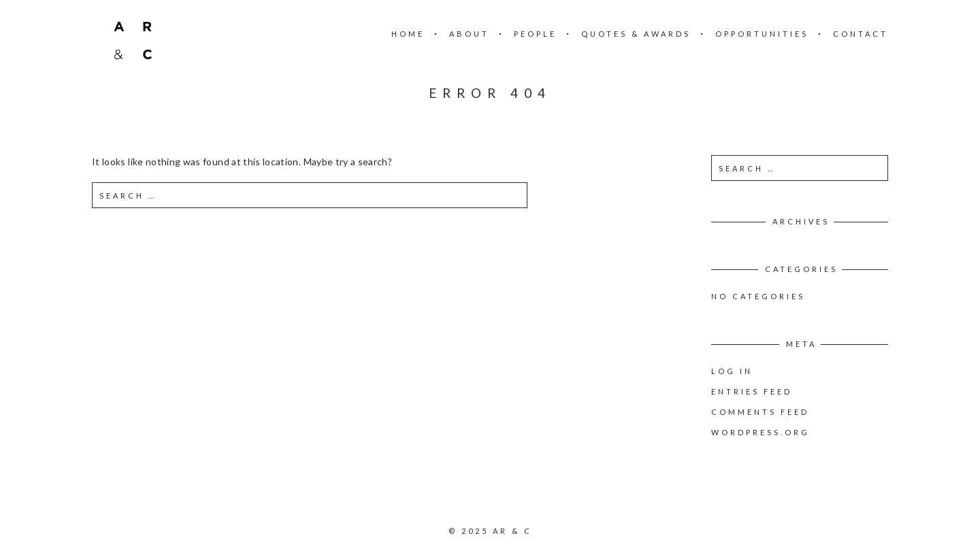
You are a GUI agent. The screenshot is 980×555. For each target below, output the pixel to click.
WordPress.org (761, 432)
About (469, 34)
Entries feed (752, 391)
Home (408, 34)
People (535, 34)
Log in (732, 371)
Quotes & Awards (636, 34)
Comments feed (760, 412)
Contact (861, 34)
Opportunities (762, 34)
